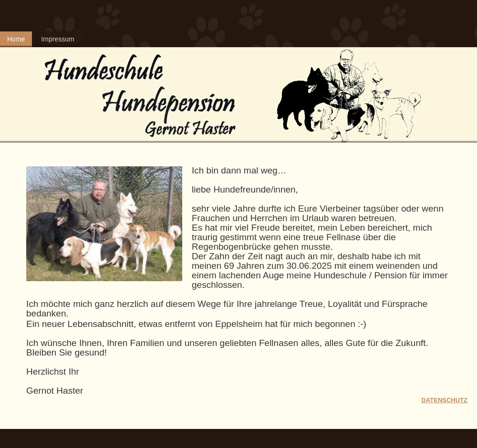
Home (16, 39)
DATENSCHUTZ (444, 400)
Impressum (57, 39)
